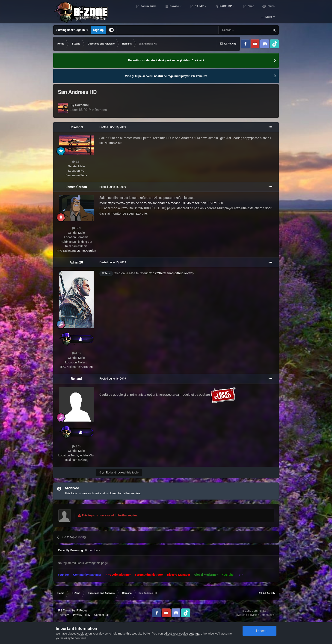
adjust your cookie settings (182, 634)
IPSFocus (81, 611)
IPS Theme (65, 611)
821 (76, 162)
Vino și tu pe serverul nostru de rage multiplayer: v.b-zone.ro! (166, 76)
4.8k (76, 353)
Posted (113, 127)
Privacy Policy (82, 615)
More (269, 12)
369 (76, 228)
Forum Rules (146, 12)
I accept (259, 631)
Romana (101, 110)
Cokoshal (82, 105)
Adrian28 (76, 262)
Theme (64, 615)
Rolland (76, 379)
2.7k (76, 446)
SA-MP (197, 12)
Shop (249, 12)
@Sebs (106, 273)
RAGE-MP (224, 12)
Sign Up (98, 30)
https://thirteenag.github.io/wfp (171, 273)
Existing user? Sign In (72, 30)
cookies (82, 634)
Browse (172, 12)
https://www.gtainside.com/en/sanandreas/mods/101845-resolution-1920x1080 (165, 203)
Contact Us (101, 615)
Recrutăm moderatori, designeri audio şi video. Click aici (166, 60)
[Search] (244, 30)
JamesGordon (87, 251)
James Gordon (76, 187)
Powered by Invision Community (254, 615)
